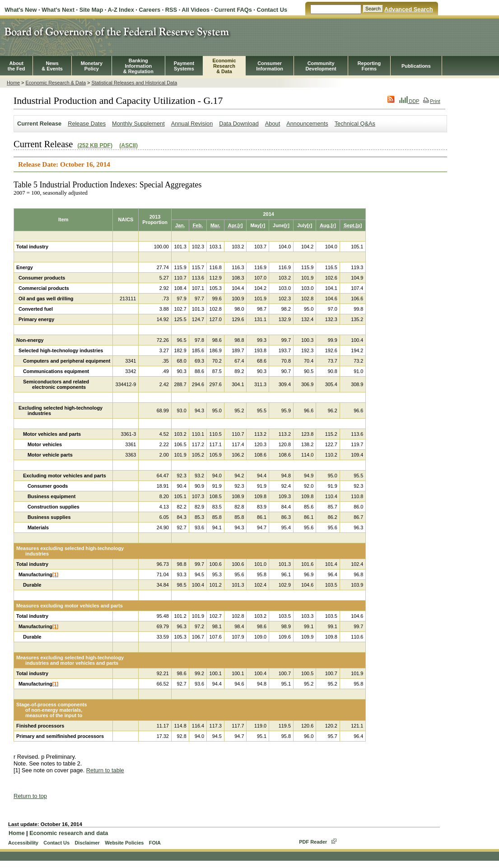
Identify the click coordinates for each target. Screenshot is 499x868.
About (273, 124)
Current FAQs (233, 10)
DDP (409, 101)
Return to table (105, 770)
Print (431, 101)
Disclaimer (87, 843)
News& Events (52, 66)
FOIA (155, 843)
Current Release (39, 124)
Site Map (91, 10)
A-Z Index (121, 10)
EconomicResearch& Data (224, 66)
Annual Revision (192, 124)
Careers (149, 10)
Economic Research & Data (56, 83)
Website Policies (124, 843)
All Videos (196, 10)
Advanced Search (408, 9)
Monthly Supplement (138, 124)
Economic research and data (69, 833)
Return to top (30, 796)
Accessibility (23, 843)
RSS (171, 10)
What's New (21, 10)
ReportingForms (369, 66)
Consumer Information (270, 66)
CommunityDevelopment (321, 66)
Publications (416, 66)
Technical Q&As (355, 124)
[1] (55, 574)
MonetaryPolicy (92, 66)
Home (13, 83)
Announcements (307, 124)
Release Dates (87, 124)
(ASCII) (128, 145)
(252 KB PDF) (95, 145)
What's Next (58, 10)
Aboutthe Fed (16, 66)
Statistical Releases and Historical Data (134, 83)
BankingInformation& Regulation (138, 66)
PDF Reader (313, 842)
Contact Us (272, 10)
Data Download (239, 124)
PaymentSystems (184, 66)
